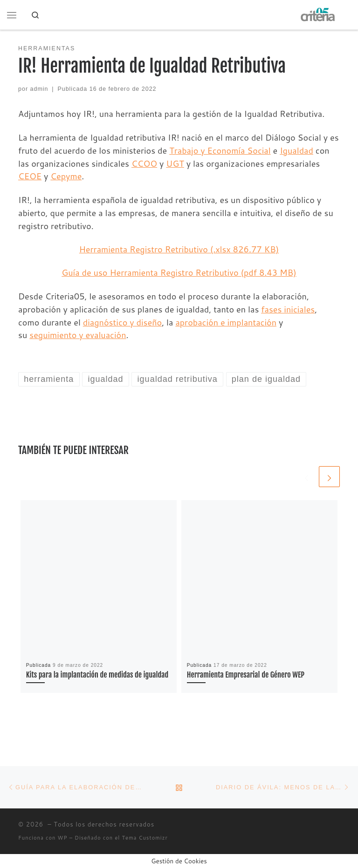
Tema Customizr (145, 838)
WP (63, 838)
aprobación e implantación (226, 322)
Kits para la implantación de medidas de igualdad (97, 675)
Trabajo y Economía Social (220, 150)
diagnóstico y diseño (122, 322)
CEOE (30, 176)
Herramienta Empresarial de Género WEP (246, 675)
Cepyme (66, 176)
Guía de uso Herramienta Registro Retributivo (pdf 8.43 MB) (179, 272)
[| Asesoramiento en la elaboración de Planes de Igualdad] (319, 14)
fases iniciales (288, 309)
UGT (175, 163)
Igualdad (296, 150)
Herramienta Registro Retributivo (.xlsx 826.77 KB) (179, 249)
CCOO (144, 163)
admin (39, 89)
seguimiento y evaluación (78, 335)
